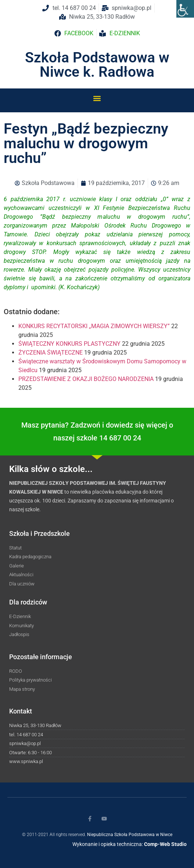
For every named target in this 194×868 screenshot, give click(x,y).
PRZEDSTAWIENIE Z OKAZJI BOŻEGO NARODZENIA (86, 379)
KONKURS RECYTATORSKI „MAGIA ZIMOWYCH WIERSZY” (94, 326)
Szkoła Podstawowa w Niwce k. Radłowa (97, 65)
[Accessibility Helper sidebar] (185, 9)
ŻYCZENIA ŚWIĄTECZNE (51, 353)
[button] (97, 98)
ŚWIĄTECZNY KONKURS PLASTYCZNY (69, 344)
